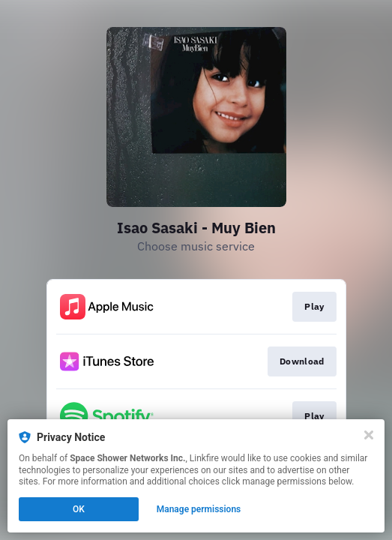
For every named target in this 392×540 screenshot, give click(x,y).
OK (79, 509)
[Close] (369, 435)
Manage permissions (199, 509)
